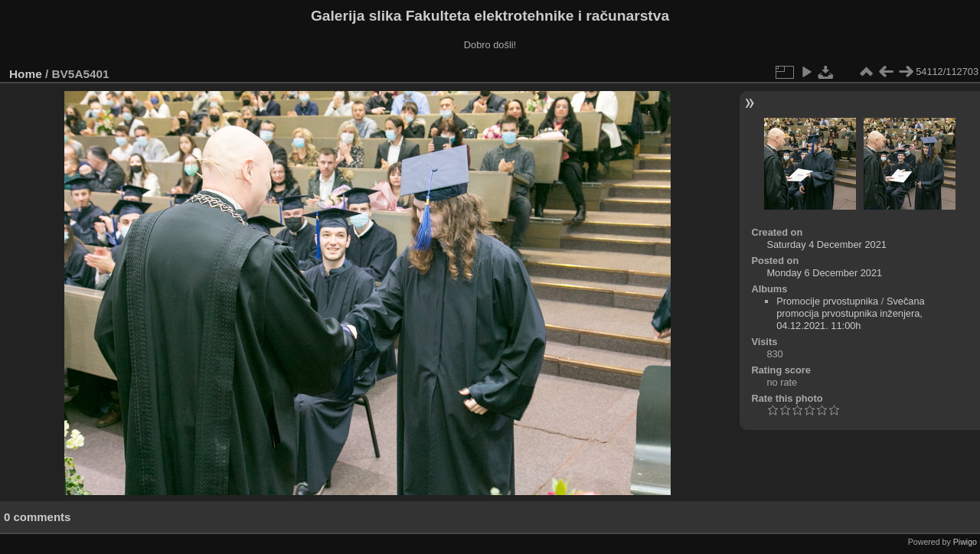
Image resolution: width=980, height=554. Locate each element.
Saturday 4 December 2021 (826, 244)
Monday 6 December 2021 (824, 273)
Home (26, 74)
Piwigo (965, 542)
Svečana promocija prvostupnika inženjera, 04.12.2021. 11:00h (851, 313)
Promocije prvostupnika (827, 301)
